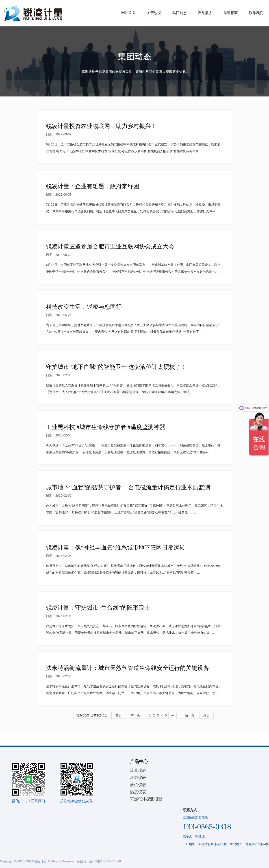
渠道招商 (231, 13)
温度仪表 (138, 792)
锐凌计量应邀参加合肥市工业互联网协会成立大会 (110, 247)
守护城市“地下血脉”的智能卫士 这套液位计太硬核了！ (116, 367)
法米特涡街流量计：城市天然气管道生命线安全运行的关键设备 (128, 668)
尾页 (206, 715)
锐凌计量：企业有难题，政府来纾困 (93, 186)
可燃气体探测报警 (146, 799)
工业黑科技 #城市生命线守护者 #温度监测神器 (106, 427)
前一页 (135, 715)
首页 (119, 715)
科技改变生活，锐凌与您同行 (84, 307)
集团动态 (180, 13)
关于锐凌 (154, 13)
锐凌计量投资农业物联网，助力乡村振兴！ (101, 126)
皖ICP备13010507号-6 (105, 861)
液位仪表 (138, 785)
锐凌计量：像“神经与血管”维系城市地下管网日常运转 (116, 548)
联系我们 (256, 13)
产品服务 (205, 13)
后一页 (190, 715)
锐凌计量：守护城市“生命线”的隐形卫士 (98, 608)
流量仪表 (138, 770)
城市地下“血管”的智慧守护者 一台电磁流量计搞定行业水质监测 (128, 487)
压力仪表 (138, 778)
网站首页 (128, 13)
